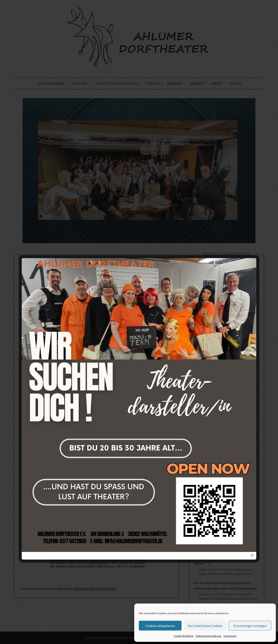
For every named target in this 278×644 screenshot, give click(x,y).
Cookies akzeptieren (160, 626)
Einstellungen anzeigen (250, 626)
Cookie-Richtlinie (184, 636)
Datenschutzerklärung (208, 636)
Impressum (230, 636)
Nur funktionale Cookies (205, 626)
